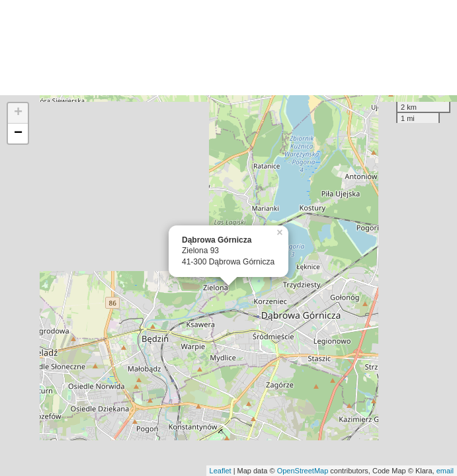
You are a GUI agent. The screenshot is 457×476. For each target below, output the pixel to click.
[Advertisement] (228, 48)
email (445, 471)
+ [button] (18, 113)
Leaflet (221, 471)
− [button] (18, 134)
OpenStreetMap (303, 471)
